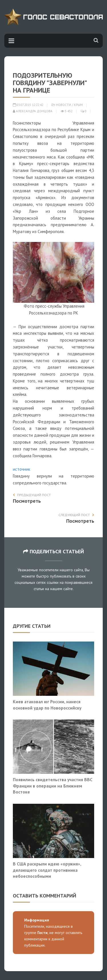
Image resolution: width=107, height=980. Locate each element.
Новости (63, 105)
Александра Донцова (33, 111)
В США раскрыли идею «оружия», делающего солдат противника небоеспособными (47, 870)
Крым (78, 105)
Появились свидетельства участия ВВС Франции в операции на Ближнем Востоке (53, 786)
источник (22, 469)
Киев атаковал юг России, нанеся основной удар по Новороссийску (47, 705)
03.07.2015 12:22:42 (28, 105)
